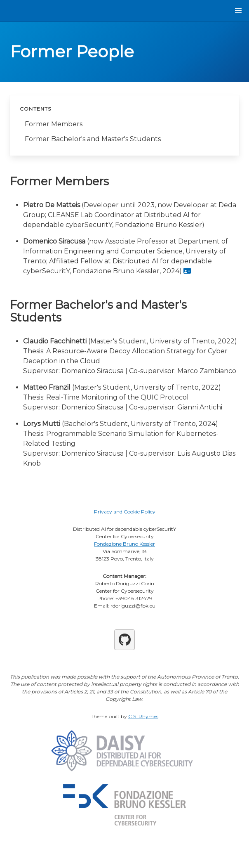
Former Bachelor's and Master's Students (93, 139)
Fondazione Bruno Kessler (124, 544)
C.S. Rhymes (143, 716)
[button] (238, 11)
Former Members (54, 124)
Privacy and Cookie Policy (125, 512)
